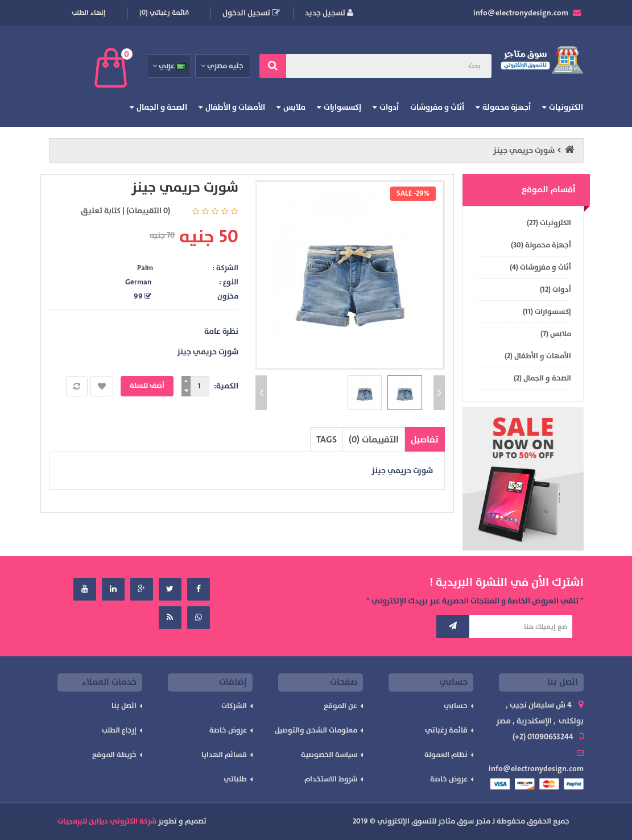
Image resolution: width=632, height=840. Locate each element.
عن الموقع (340, 706)
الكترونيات (566, 107)
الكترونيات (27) (549, 223)
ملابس (294, 107)
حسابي (456, 706)
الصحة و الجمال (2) (542, 378)
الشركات (234, 706)
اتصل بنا (124, 706)
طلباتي (235, 779)
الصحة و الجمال (162, 107)
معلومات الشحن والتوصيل (316, 730)
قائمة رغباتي (446, 730)
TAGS (327, 440)
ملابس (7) (556, 334)
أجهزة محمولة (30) (541, 245)
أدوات (389, 107)
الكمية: (226, 386)
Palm (145, 268)
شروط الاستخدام (331, 779)
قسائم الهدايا (224, 755)
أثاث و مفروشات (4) (540, 267)
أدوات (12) (555, 289)
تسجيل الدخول (251, 13)
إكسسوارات (342, 107)
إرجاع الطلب (119, 730)
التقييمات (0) (374, 440)
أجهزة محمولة (507, 107)
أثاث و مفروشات (437, 107)
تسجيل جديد (329, 13)
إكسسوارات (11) (547, 312)
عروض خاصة (449, 779)
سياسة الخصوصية (329, 755)
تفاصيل (425, 440)
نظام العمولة (446, 755)
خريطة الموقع (114, 755)
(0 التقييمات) (148, 211)
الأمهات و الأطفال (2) (538, 356)
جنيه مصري (223, 66)
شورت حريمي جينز (524, 150)
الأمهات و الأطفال (235, 107)
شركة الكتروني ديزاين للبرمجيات (107, 821)
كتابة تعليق (101, 211)
